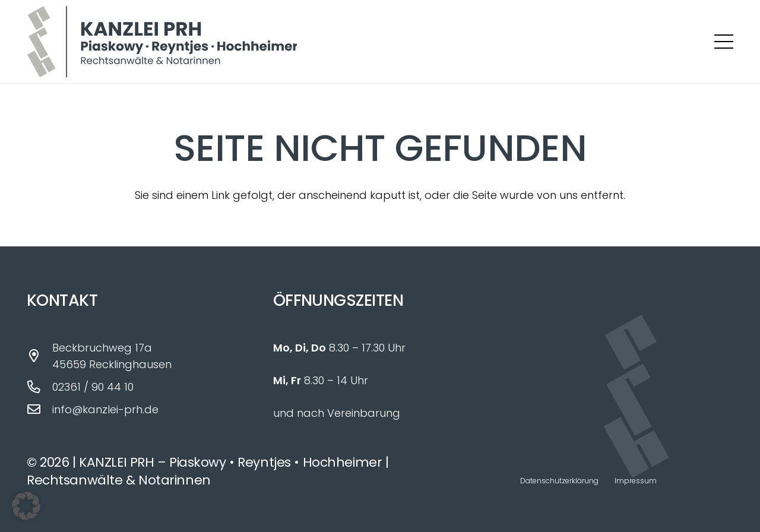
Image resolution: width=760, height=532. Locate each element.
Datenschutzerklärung (559, 481)
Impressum (636, 481)
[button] (724, 42)
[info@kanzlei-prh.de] (39, 410)
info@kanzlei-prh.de (105, 409)
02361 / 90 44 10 (93, 387)
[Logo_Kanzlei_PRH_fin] (162, 42)
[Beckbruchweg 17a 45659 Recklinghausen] (39, 356)
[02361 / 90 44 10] (39, 387)
